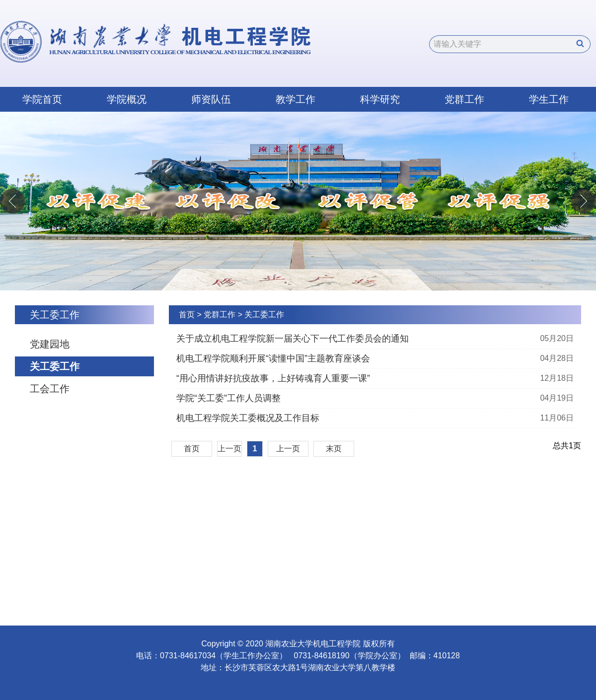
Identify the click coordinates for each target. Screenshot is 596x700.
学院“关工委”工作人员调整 (228, 398)
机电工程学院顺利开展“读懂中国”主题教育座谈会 (273, 358)
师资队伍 (211, 99)
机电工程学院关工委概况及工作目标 (248, 418)
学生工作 (549, 99)
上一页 (229, 449)
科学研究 (380, 99)
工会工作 (50, 389)
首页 (187, 315)
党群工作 (464, 99)
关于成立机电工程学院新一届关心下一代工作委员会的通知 (293, 339)
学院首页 (42, 99)
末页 (334, 449)
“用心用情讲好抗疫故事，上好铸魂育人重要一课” (273, 378)
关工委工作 (55, 366)
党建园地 (50, 344)
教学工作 (296, 99)
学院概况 (127, 99)
